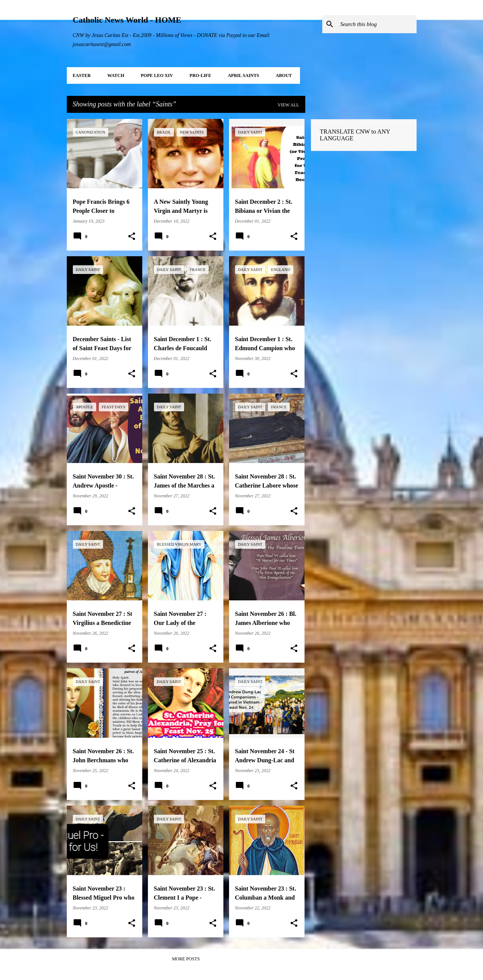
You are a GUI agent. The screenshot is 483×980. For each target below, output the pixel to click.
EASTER (82, 75)
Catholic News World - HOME (127, 20)
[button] (132, 237)
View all (288, 105)
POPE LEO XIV (157, 75)
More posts (186, 959)
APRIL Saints (244, 75)
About (284, 75)
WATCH (116, 75)
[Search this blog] (377, 24)
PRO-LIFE (200, 75)
